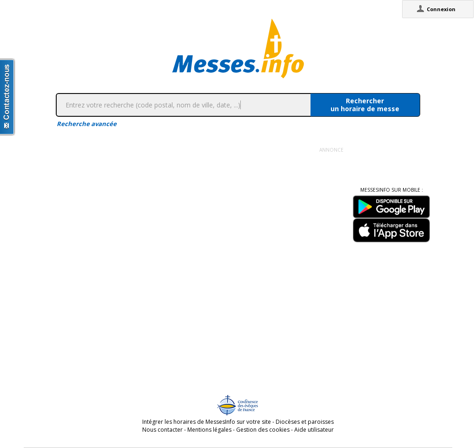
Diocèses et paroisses (305, 422)
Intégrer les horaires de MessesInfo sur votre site (207, 422)
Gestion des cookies (263, 430)
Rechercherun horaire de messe (365, 105)
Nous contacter (162, 430)
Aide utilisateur (314, 430)
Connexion (441, 9)
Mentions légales (209, 430)
